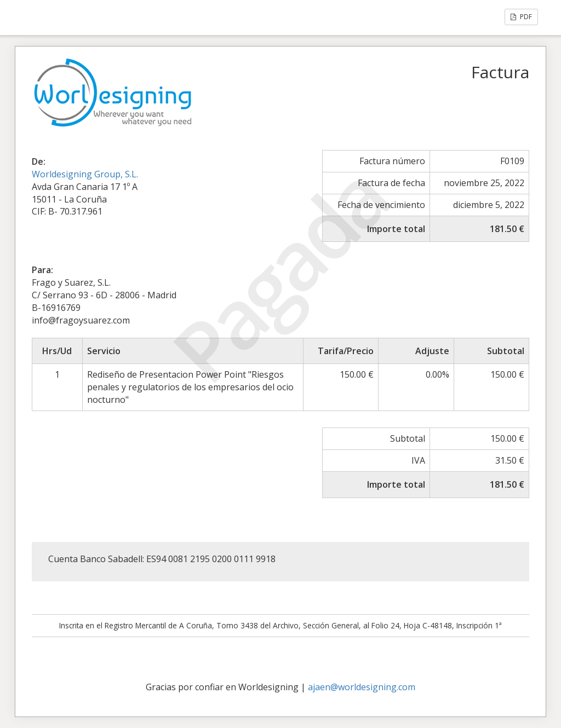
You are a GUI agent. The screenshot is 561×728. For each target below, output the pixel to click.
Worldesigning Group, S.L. (85, 174)
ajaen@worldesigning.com (362, 687)
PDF (521, 17)
